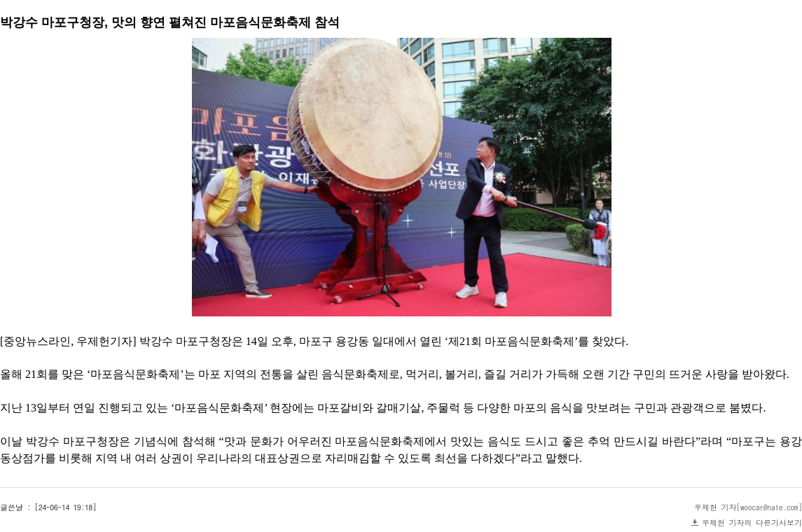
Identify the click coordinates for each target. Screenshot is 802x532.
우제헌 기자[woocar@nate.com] (748, 507)
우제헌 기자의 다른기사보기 (752, 523)
